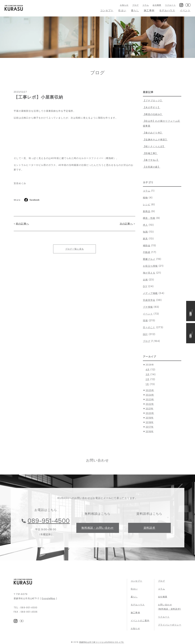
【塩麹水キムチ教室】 (155, 140)
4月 (148, 370)
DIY (145, 286)
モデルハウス (167, 10)
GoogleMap (48, 598)
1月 (147, 384)
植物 (145, 198)
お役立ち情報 (150, 266)
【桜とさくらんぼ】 (154, 146)
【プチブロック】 (153, 101)
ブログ (136, 5)
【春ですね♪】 (151, 160)
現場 (145, 320)
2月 (148, 379)
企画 (145, 280)
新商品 (147, 211)
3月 (148, 374)
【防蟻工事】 (150, 153)
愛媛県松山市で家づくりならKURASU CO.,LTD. (102, 642)
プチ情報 (148, 307)
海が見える (149, 273)
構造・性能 (149, 218)
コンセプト (107, 10)
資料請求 (149, 528)
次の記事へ (126, 224)
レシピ (147, 204)
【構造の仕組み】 (153, 114)
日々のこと (149, 327)
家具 (145, 239)
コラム (146, 5)
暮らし (135, 10)
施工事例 (149, 10)
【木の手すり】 (152, 107)
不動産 (147, 252)
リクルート (170, 5)
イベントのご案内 (140, 620)
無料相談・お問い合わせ (97, 528)
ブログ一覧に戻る (74, 249)
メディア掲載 (150, 293)
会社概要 (157, 5)
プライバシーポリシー (170, 625)
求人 (145, 225)
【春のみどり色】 (153, 133)
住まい (122, 10)
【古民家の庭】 (152, 167)
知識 (145, 232)
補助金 (147, 245)
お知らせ (124, 5)
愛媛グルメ (149, 259)
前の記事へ (22, 224)
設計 (145, 334)
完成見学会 (149, 300)
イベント (185, 10)
